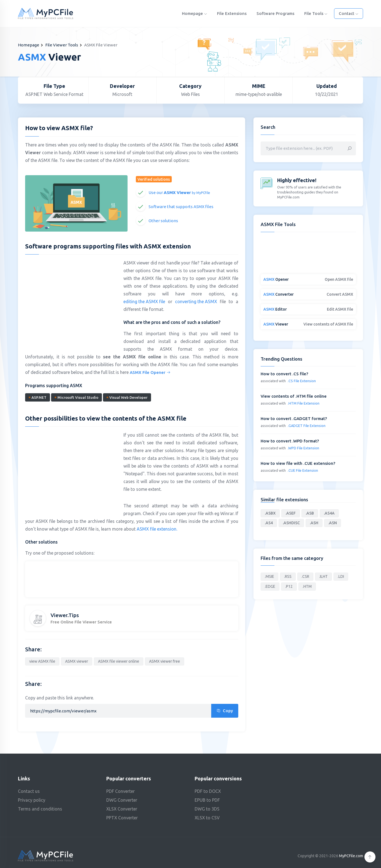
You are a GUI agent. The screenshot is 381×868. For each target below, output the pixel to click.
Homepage (195, 13)
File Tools (316, 13)
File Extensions (232, 13)
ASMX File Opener (150, 372)
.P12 (289, 586)
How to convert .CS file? (284, 374)
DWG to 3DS (207, 809)
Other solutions (163, 221)
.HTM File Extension (304, 403)
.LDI (341, 576)
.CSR (305, 576)
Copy (225, 711)
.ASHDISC (291, 523)
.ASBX (270, 513)
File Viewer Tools (62, 45)
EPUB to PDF (207, 800)
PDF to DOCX (208, 791)
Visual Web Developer (127, 397)
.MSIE (269, 576)
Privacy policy (32, 800)
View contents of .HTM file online (294, 396)
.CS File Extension (302, 381)
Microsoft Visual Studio (76, 397)
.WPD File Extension (303, 448)
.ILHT (323, 576)
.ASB (310, 513)
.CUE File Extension (303, 470)
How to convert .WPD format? (290, 441)
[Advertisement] (72, 299)
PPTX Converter (122, 818)
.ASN (333, 523)
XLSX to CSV (207, 818)
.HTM (307, 586)
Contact (349, 13)
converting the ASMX (196, 301)
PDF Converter (121, 791)
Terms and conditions (40, 809)
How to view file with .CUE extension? (298, 463)
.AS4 (269, 523)
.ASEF (291, 513)
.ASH (314, 523)
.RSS (288, 576)
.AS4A (329, 513)
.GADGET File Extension (307, 426)
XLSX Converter (122, 809)
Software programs (275, 13)
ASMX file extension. (157, 529)
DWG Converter (122, 800)
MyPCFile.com (351, 856)
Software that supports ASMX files (181, 207)
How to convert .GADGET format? (294, 419)
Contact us (29, 791)
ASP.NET (38, 397)
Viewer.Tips (65, 615)
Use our (179, 192)
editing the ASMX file (144, 301)
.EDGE (270, 586)
